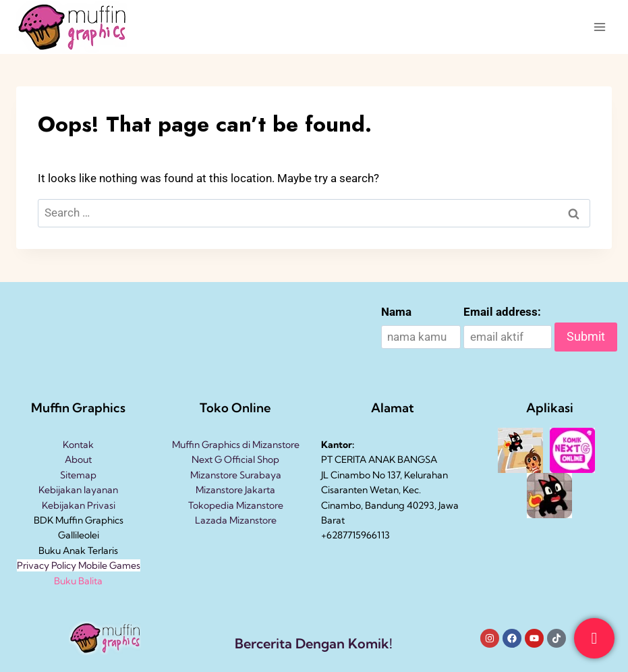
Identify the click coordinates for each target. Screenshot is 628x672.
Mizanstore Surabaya (236, 475)
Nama (396, 312)
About (78, 459)
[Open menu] (599, 27)
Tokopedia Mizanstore (236, 505)
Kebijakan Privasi (79, 505)
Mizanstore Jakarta (235, 490)
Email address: (502, 312)
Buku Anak (62, 551)
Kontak (78, 445)
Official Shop (251, 459)
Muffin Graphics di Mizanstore (236, 445)
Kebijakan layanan (78, 490)
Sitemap (78, 475)
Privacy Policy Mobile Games (79, 565)
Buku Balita (78, 581)
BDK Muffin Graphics (79, 520)
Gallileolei (79, 535)
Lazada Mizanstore (236, 520)
